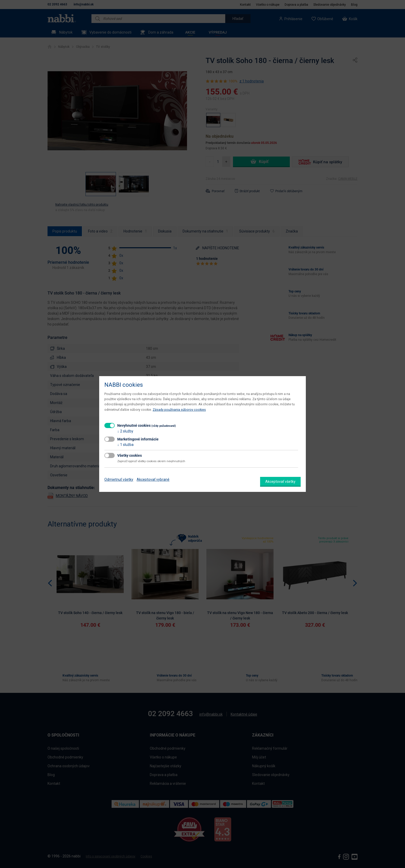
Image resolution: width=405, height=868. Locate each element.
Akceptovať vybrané (153, 479)
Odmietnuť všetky (119, 479)
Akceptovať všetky (280, 482)
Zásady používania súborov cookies (179, 410)
